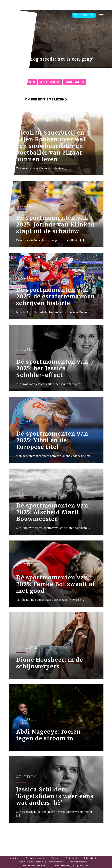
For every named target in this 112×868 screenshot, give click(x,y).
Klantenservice (56, 862)
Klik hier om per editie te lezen (38, 99)
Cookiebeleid (72, 858)
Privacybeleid (91, 858)
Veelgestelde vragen (36, 858)
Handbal (72, 82)
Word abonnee (84, 15)
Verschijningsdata (78, 862)
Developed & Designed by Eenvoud (71, 865)
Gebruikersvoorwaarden (31, 862)
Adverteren (15, 858)
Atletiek (48, 82)
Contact (56, 858)
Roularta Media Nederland (35, 865)
